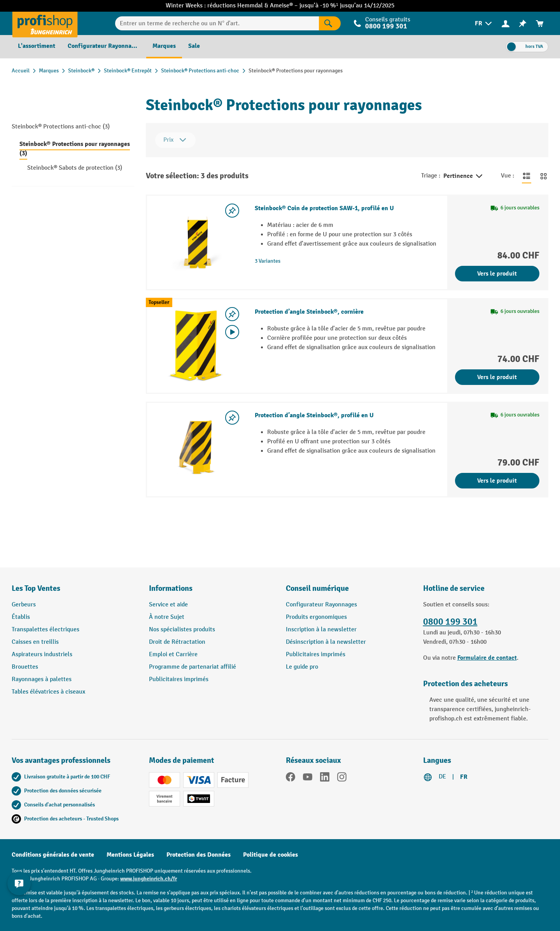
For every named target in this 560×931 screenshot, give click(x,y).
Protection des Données (199, 855)
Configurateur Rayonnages (321, 605)
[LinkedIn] (325, 778)
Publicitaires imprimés (179, 679)
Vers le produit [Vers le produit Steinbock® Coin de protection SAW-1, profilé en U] (497, 274)
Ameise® (282, 6)
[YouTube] (308, 778)
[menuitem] (484, 24)
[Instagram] (342, 778)
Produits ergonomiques (316, 617)
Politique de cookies (270, 855)
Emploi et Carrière (173, 654)
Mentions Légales (130, 855)
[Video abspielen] (232, 332)
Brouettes (25, 667)
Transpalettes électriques (45, 630)
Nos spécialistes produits (182, 630)
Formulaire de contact (487, 658)
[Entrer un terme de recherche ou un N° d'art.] (217, 23)
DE (442, 777)
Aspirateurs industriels (42, 654)
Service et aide (168, 605)
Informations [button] (171, 588)
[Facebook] (290, 778)
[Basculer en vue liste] (527, 176)
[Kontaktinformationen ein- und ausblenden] (19, 883)
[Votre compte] (506, 23)
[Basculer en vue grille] (544, 176)
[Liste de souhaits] (523, 24)
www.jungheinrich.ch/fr (149, 879)
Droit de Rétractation (177, 642)
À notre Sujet (167, 617)
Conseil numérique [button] (317, 588)
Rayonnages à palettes (42, 679)
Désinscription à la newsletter (326, 642)
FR (464, 777)
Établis (21, 617)
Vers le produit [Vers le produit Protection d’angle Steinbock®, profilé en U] (497, 481)
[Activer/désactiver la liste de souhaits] (232, 211)
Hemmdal (251, 6)
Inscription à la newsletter (321, 630)
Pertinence (464, 176)
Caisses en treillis (35, 642)
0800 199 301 (386, 26)
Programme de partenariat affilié (192, 667)
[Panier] (540, 24)
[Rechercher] (330, 23)
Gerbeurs (24, 605)
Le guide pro (302, 667)
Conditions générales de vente (53, 855)
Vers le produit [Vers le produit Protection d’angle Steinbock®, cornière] (497, 377)
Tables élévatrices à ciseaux (48, 692)
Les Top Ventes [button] (36, 588)
